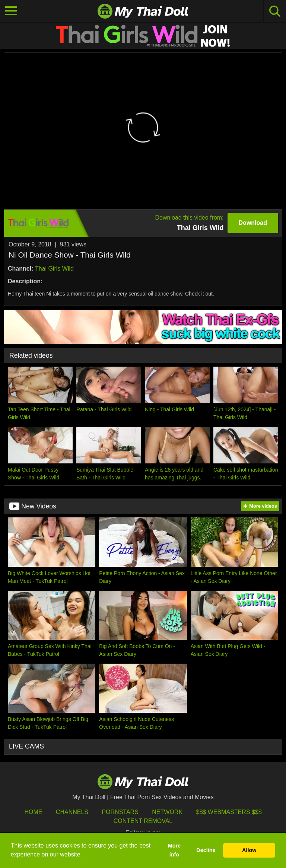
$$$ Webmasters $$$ (229, 812)
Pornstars (120, 812)
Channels (72, 812)
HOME (33, 812)
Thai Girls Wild (54, 269)
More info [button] (174, 850)
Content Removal (143, 821)
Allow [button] (249, 850)
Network (167, 812)
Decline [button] (206, 850)
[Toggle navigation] (11, 11)
